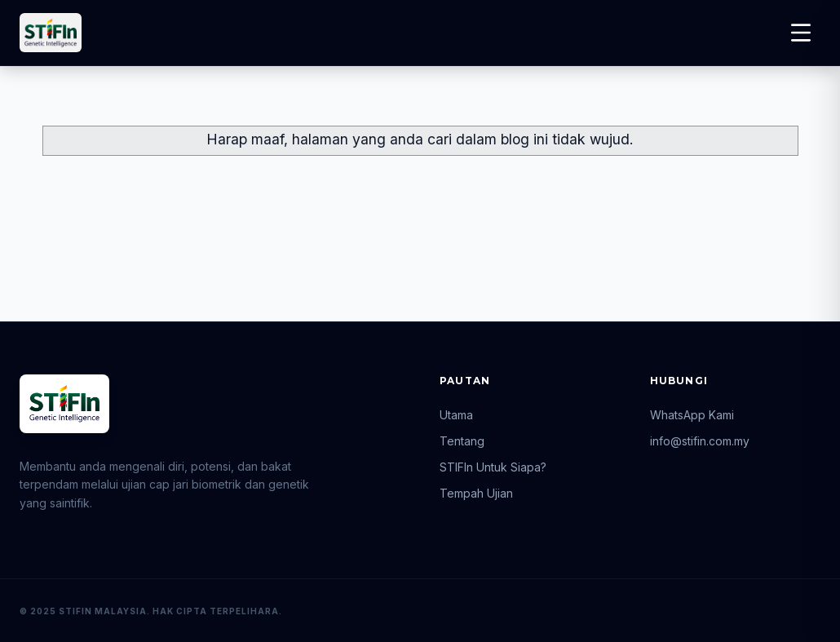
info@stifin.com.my (700, 441)
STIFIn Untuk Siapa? (493, 467)
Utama (456, 415)
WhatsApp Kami (692, 415)
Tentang (462, 441)
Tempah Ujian (476, 493)
